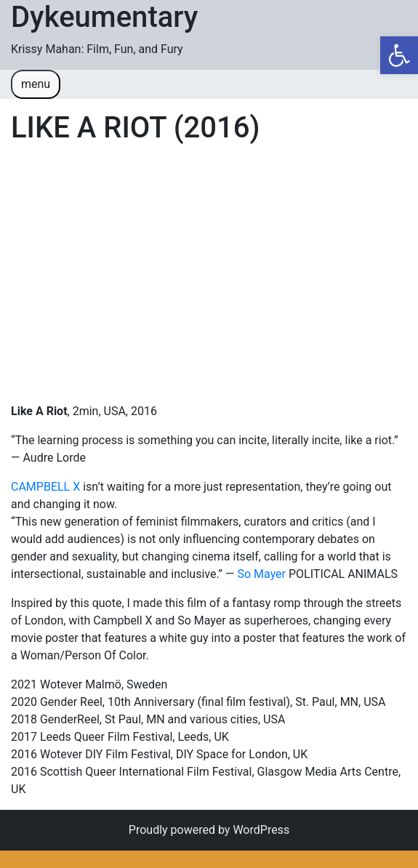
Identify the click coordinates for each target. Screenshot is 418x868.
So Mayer (261, 574)
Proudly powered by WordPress (209, 830)
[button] (399, 55)
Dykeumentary (104, 17)
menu (36, 84)
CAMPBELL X (45, 487)
